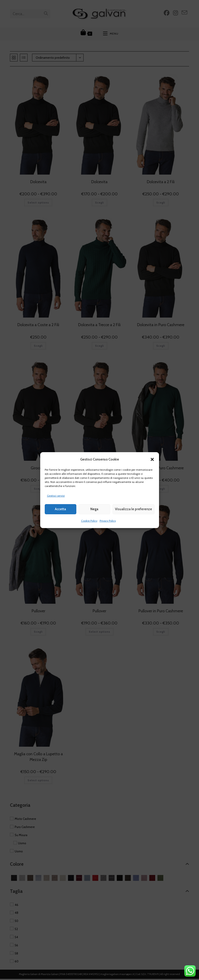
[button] (152, 459)
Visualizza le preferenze (133, 509)
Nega (94, 509)
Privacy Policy (108, 521)
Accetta (60, 509)
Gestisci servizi (56, 496)
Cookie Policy (89, 521)
